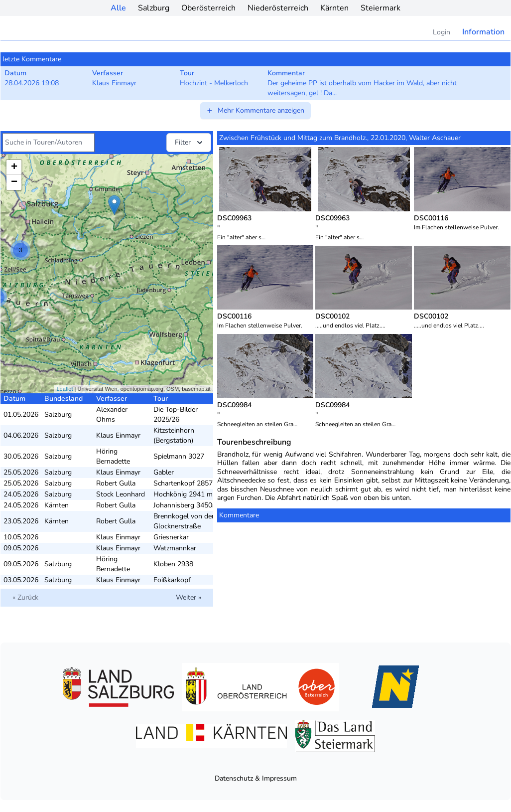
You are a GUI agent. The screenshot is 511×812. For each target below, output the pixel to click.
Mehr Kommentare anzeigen (255, 110)
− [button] (14, 182)
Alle (118, 8)
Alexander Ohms (112, 414)
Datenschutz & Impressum (256, 778)
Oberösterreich (208, 8)
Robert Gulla (116, 483)
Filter (190, 143)
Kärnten (334, 8)
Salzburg (154, 8)
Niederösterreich (278, 8)
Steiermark (381, 8)
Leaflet (64, 389)
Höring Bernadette (113, 456)
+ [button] (14, 167)
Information (483, 32)
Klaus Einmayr (118, 435)
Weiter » (189, 597)
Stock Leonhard (121, 494)
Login (442, 32)
